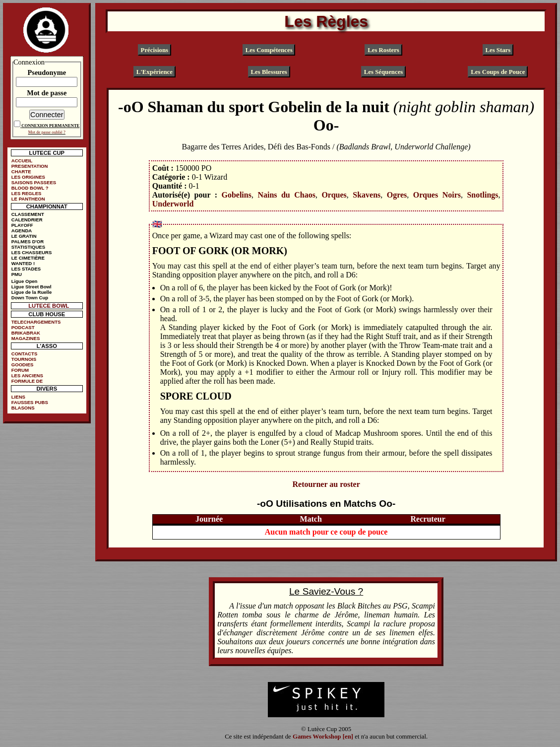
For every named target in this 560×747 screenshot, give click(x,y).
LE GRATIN (24, 236)
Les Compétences (269, 50)
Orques (334, 195)
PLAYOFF (22, 225)
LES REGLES (27, 193)
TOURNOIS (24, 359)
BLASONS (23, 408)
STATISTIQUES (28, 247)
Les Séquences (384, 71)
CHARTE (21, 171)
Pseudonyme (47, 72)
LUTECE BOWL (49, 306)
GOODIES (23, 365)
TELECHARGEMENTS (36, 322)
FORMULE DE (27, 381)
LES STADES (26, 269)
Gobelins (236, 195)
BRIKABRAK (26, 333)
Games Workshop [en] (323, 737)
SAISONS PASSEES (34, 182)
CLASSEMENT (28, 214)
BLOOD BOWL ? (30, 188)
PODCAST (23, 327)
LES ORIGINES (28, 177)
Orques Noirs (437, 195)
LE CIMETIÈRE (28, 258)
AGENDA (22, 231)
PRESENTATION (30, 166)
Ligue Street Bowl (31, 287)
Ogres (397, 195)
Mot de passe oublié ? (47, 132)
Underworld (173, 204)
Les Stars (498, 50)
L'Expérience (155, 71)
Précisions (155, 50)
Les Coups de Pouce (498, 71)
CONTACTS (25, 354)
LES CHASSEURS (32, 252)
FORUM (20, 370)
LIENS (18, 397)
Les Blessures (269, 71)
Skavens (367, 195)
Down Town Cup (30, 298)
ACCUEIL (22, 161)
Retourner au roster (326, 484)
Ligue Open (25, 281)
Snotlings (482, 195)
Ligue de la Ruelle (32, 292)
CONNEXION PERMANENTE (50, 126)
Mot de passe (47, 93)
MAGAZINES (26, 338)
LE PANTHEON (28, 199)
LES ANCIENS (27, 375)
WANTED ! (23, 263)
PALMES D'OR (28, 241)
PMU (17, 274)
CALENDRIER (27, 220)
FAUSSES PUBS (30, 402)
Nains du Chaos (286, 195)
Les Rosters (383, 50)
